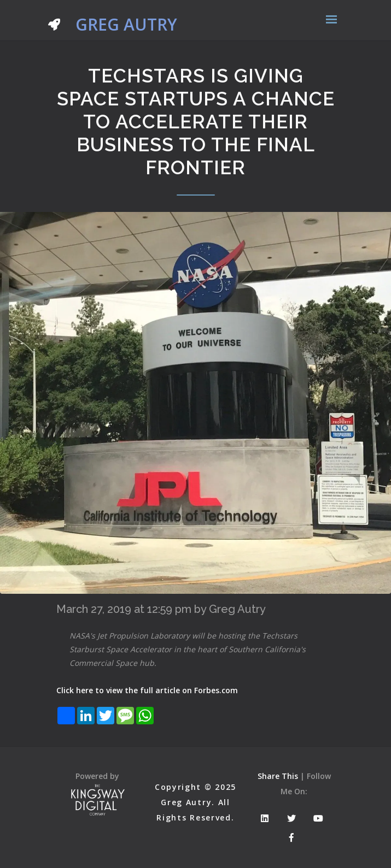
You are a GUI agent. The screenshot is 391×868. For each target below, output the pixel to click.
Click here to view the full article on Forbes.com (147, 690)
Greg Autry (113, 22)
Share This (278, 776)
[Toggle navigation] (331, 20)
